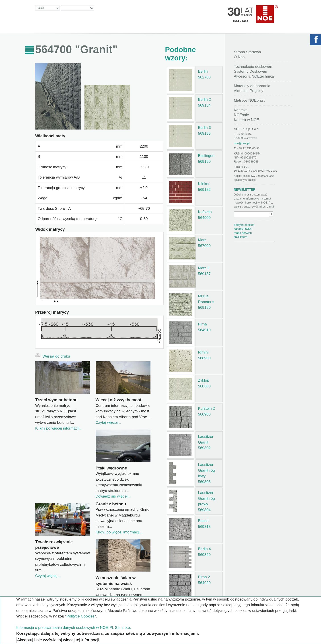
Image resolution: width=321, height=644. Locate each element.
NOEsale (241, 115)
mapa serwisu (243, 233)
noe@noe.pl (242, 143)
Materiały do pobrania (252, 86)
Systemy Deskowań (250, 71)
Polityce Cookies (80, 616)
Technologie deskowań (253, 67)
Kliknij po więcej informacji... (59, 428)
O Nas (239, 57)
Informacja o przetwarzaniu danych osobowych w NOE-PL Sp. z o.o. (74, 628)
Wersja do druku (53, 356)
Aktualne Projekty (249, 91)
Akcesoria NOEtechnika (254, 76)
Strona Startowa (247, 52)
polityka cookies (244, 225)
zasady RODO (243, 229)
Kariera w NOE (246, 120)
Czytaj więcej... (108, 423)
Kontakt (240, 110)
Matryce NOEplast (249, 100)
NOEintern (241, 237)
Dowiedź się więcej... (113, 496)
